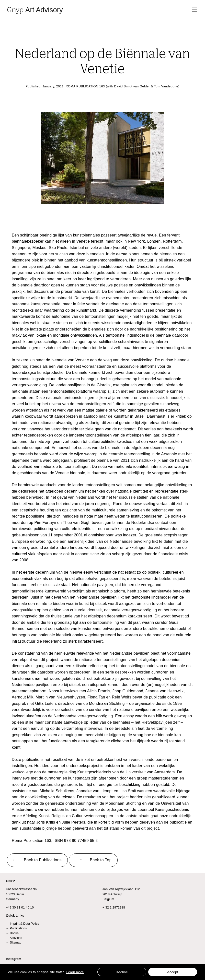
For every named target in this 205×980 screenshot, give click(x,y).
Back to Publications (43, 860)
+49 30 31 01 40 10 (20, 907)
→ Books (12, 933)
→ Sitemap (14, 942)
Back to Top (101, 860)
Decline (122, 972)
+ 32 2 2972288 (114, 907)
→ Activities (14, 938)
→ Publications (16, 928)
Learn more (75, 972)
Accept (173, 972)
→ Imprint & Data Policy (23, 924)
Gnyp (35, 10)
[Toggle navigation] (194, 10)
